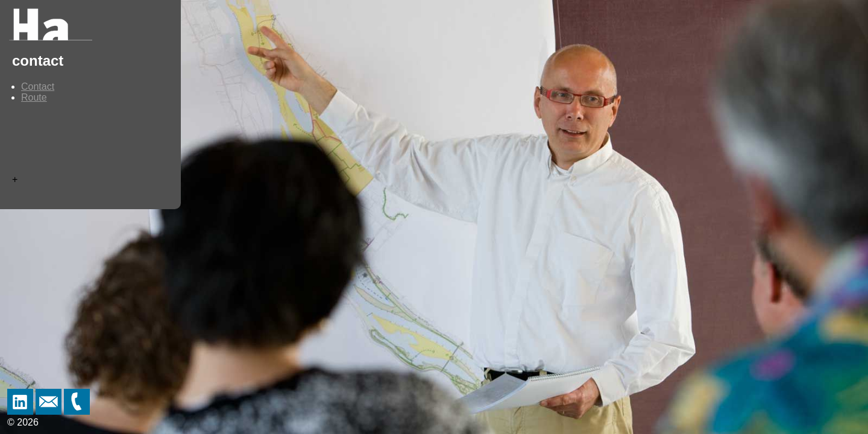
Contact (38, 86)
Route (34, 97)
